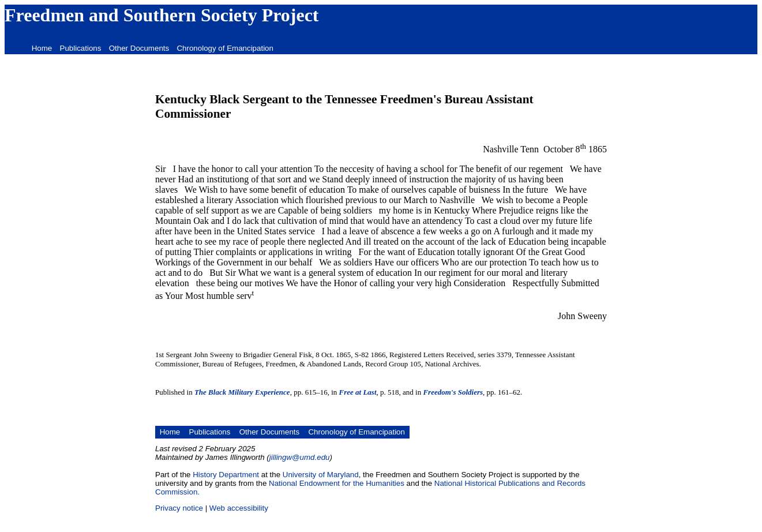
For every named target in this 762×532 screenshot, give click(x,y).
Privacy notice (179, 508)
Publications (81, 48)
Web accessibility (239, 508)
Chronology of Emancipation (225, 48)
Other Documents (139, 48)
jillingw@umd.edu (300, 457)
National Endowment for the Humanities (337, 483)
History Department (226, 475)
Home (42, 48)
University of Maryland (321, 475)
